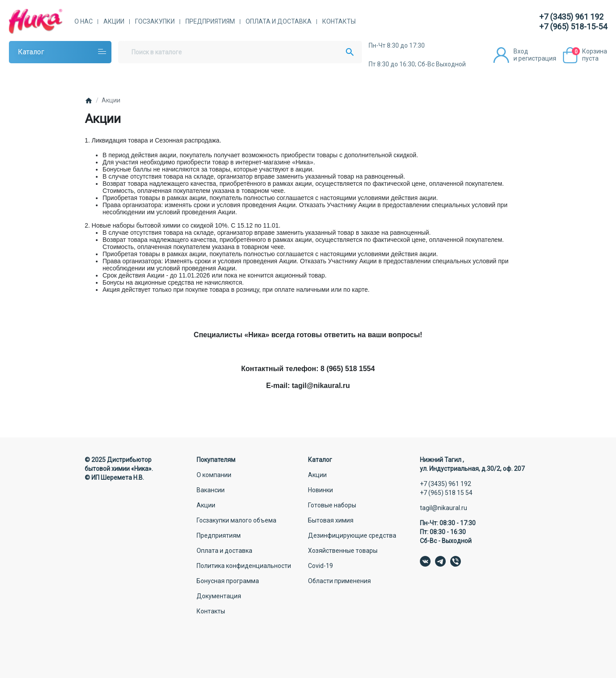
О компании (214, 475)
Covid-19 (320, 566)
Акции (114, 21)
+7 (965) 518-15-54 (573, 27)
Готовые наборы (332, 505)
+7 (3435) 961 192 (571, 17)
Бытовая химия (331, 520)
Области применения (339, 581)
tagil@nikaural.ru (444, 508)
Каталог (31, 52)
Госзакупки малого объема (236, 520)
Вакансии (211, 490)
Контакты (339, 21)
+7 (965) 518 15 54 (446, 493)
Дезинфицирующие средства (352, 535)
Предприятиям (210, 21)
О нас (84, 21)
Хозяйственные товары (343, 551)
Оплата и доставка (279, 21)
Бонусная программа (228, 581)
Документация (219, 596)
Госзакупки (155, 21)
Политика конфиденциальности (244, 566)
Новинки (320, 490)
